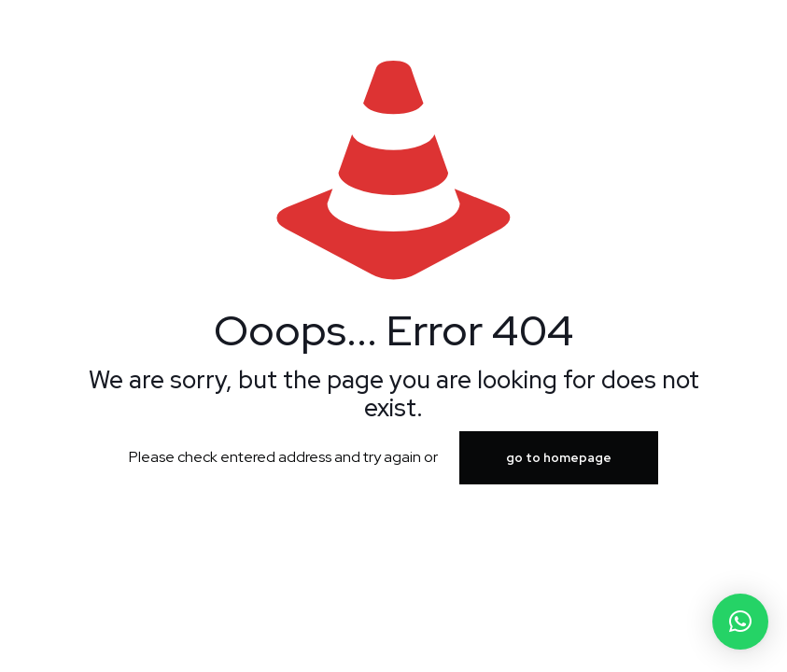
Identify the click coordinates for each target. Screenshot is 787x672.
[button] (740, 622)
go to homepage (559, 458)
